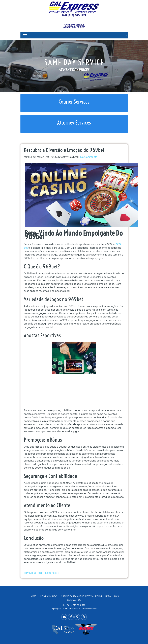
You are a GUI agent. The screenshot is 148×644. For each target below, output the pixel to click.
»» (52, 573)
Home (33, 596)
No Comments (89, 157)
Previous (5, 68)
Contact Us (74, 600)
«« (35, 573)
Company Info (49, 596)
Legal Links (112, 596)
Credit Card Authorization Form (81, 596)
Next (143, 68)
